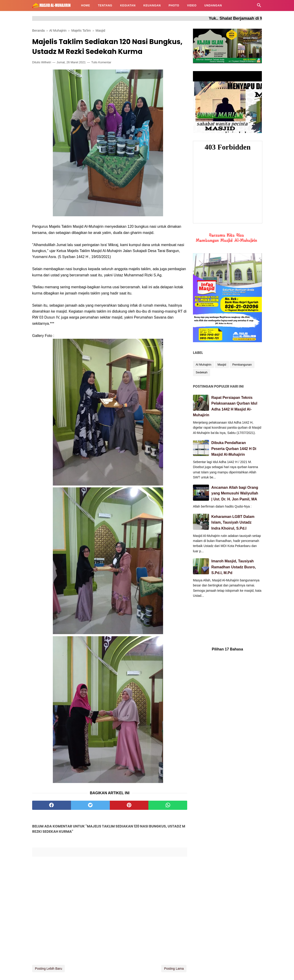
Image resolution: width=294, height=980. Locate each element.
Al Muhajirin (204, 365)
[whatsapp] (168, 805)
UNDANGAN (213, 6)
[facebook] (52, 805)
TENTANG (105, 6)
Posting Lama (174, 969)
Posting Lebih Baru (48, 969)
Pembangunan (242, 365)
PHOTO (174, 6)
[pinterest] (129, 805)
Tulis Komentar (101, 62)
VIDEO (192, 6)
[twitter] (90, 805)
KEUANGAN (152, 6)
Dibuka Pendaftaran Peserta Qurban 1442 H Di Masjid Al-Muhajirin (234, 449)
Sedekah (202, 372)
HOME (86, 6)
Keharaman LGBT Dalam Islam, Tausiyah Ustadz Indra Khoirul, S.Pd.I (233, 522)
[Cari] (259, 7)
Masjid (222, 365)
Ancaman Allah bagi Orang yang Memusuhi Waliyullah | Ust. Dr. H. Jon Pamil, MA (235, 493)
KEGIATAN (128, 6)
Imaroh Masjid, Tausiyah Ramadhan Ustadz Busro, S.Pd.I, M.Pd (234, 567)
